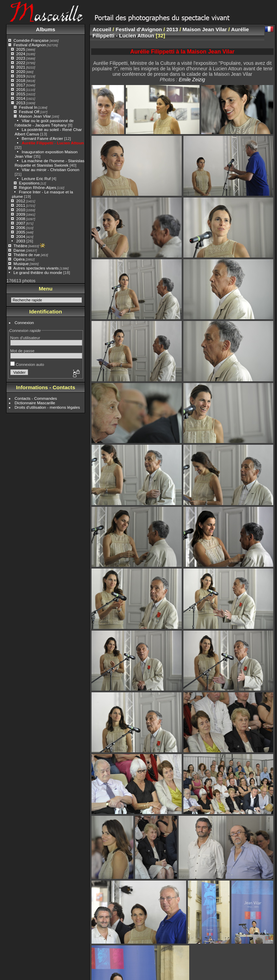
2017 (21, 85)
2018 (21, 80)
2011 (21, 205)
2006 (21, 228)
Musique (21, 264)
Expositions (29, 183)
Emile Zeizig (192, 80)
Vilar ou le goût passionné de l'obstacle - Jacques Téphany (44, 123)
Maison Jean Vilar (35, 116)
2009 (21, 214)
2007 (21, 223)
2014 (21, 98)
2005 (21, 232)
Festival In (28, 107)
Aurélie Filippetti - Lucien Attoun (53, 143)
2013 (21, 103)
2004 (21, 236)
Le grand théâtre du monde (38, 272)
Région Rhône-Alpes (38, 187)
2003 (21, 241)
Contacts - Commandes (36, 398)
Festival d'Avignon (30, 45)
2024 (21, 54)
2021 (21, 67)
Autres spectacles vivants (36, 268)
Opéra (19, 259)
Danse (19, 250)
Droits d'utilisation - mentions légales (47, 407)
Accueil (102, 29)
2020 (21, 71)
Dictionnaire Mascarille (35, 403)
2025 (21, 49)
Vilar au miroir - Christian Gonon (50, 170)
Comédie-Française (31, 40)
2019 (21, 76)
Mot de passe (22, 351)
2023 (21, 58)
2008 (21, 219)
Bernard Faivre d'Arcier (42, 138)
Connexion (24, 322)
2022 (21, 63)
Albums (46, 29)
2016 (21, 89)
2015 (21, 94)
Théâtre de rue (27, 255)
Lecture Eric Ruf (36, 178)
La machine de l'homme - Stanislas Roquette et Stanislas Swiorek (50, 163)
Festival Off (29, 112)
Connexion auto (27, 364)
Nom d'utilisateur (25, 338)
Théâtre (20, 246)
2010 (21, 210)
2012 (21, 201)
